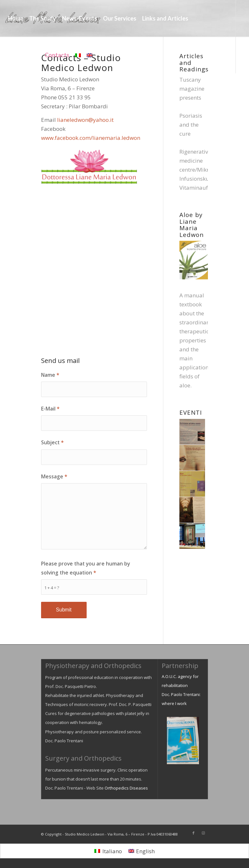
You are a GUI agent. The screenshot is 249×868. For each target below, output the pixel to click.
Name (50, 375)
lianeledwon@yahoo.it (85, 120)
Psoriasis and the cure (191, 125)
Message (54, 476)
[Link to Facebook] (7, 91)
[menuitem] (16, 18)
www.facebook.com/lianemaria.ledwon (91, 138)
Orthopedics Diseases (126, 788)
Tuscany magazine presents (192, 89)
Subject (52, 442)
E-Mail (50, 409)
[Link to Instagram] (17, 91)
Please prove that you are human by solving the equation (86, 568)
